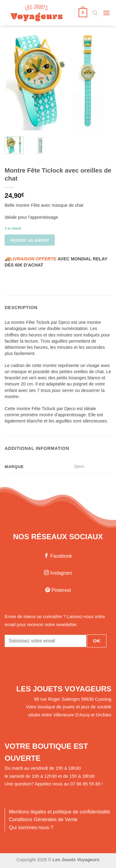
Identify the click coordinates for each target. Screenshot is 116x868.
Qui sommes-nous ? (31, 827)
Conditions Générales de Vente (43, 819)
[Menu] (106, 13)
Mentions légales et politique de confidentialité (59, 812)
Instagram (58, 573)
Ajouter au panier (30, 240)
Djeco (79, 466)
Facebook (58, 556)
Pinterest (58, 590)
